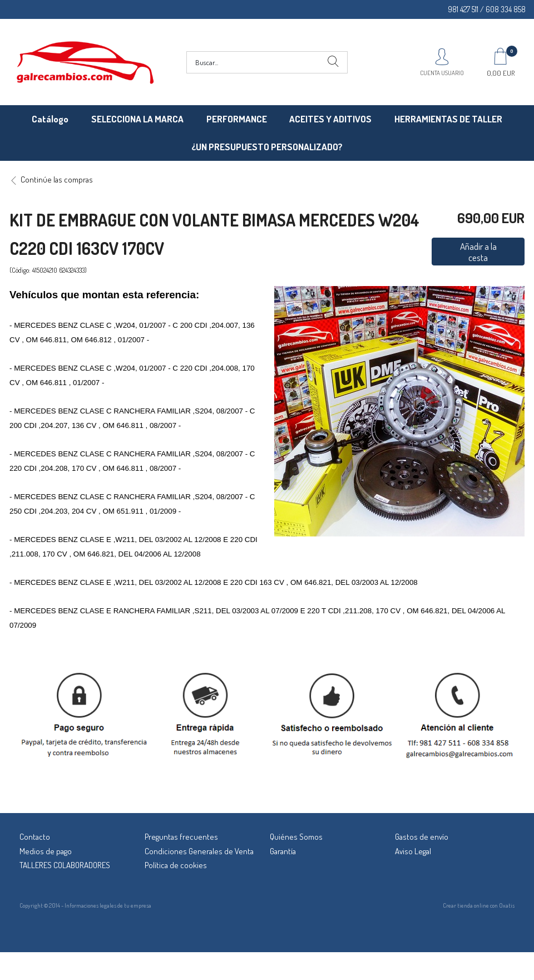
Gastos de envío (422, 837)
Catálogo (50, 119)
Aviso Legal (413, 851)
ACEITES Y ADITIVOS (330, 119)
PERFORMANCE (237, 119)
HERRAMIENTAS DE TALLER (448, 119)
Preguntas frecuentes (181, 837)
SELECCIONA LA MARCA (137, 119)
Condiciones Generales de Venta (199, 851)
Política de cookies (176, 865)
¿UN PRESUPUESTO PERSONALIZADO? (267, 147)
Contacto (35, 837)
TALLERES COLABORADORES (65, 865)
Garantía (283, 851)
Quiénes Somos (296, 837)
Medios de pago (46, 851)
